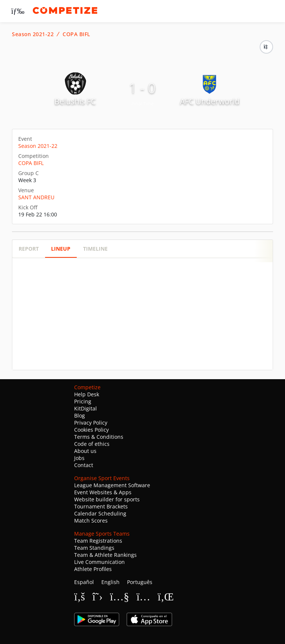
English (110, 582)
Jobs (79, 458)
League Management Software (112, 485)
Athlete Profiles (93, 569)
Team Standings (94, 548)
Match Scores (91, 521)
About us (85, 451)
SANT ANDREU (36, 197)
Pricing (83, 401)
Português (140, 582)
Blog (80, 415)
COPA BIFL (76, 34)
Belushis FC (75, 101)
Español (84, 582)
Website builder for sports (107, 499)
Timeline (95, 249)
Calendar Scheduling (100, 513)
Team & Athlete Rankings (105, 555)
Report (29, 249)
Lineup (61, 249)
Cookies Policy (91, 430)
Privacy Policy (91, 423)
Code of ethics (92, 444)
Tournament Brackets (101, 506)
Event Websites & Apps (103, 492)
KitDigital (85, 408)
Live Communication (99, 562)
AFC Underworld (210, 101)
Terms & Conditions (99, 437)
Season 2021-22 (33, 34)
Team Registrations (98, 541)
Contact (84, 465)
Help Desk (87, 394)
